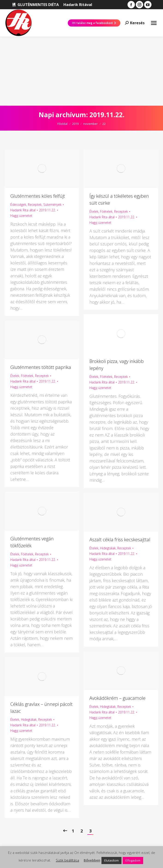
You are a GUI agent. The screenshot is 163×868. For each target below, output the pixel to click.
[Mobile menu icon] (154, 23)
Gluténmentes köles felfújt (38, 196)
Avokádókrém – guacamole (117, 698)
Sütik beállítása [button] (67, 860)
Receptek (35, 205)
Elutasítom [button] (111, 860)
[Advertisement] (81, 71)
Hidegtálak (108, 548)
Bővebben (92, 860)
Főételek (106, 211)
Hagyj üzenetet (21, 216)
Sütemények (52, 205)
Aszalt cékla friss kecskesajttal (120, 540)
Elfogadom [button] (133, 860)
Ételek (94, 211)
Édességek (18, 205)
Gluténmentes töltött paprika (41, 367)
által (23, 210)
